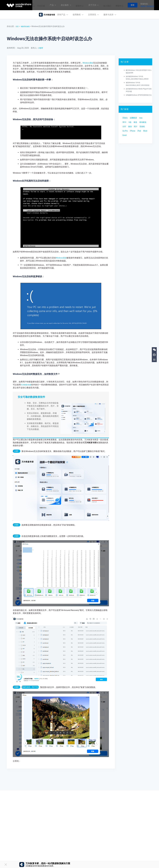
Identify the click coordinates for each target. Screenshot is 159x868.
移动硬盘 (127, 133)
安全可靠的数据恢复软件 (31, 397)
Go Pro (140, 138)
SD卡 (125, 128)
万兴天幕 (39, 5)
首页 (17, 26)
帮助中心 (119, 5)
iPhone (126, 143)
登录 (132, 5)
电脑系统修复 (26, 26)
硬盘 (137, 128)
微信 (141, 133)
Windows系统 (89, 63)
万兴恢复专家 (27, 385)
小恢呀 (41, 48)
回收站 (126, 123)
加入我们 (106, 5)
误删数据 (135, 123)
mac (143, 123)
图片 (125, 138)
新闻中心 (78, 5)
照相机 (132, 138)
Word (140, 143)
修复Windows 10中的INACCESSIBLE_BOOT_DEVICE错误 (139, 85)
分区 (135, 133)
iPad (133, 143)
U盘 (131, 128)
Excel (125, 148)
